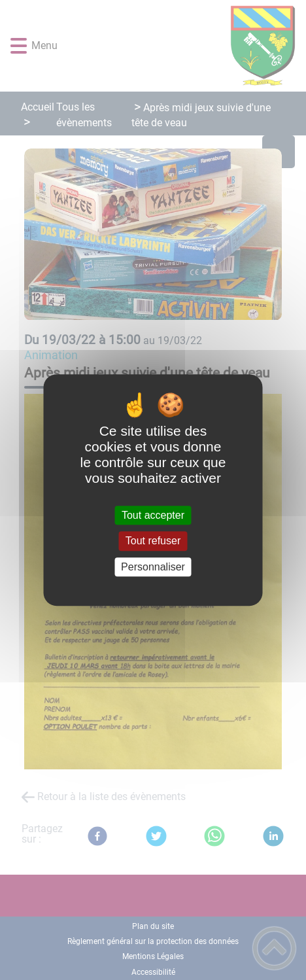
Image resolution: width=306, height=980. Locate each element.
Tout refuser (153, 541)
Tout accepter (153, 515)
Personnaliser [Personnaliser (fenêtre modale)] (153, 567)
